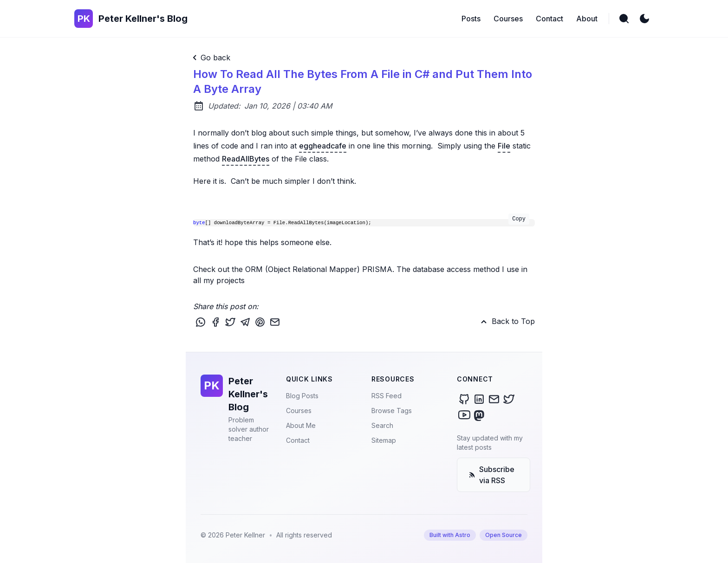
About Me (301, 425)
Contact (298, 440)
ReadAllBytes (246, 159)
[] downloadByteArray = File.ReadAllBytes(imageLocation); (361, 222)
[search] (624, 19)
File (504, 146)
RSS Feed (387, 396)
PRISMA (377, 269)
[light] (644, 19)
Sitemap (384, 440)
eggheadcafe (323, 146)
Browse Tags (392, 411)
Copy (519, 219)
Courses (299, 411)
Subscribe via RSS (491, 475)
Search (382, 425)
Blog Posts (302, 396)
